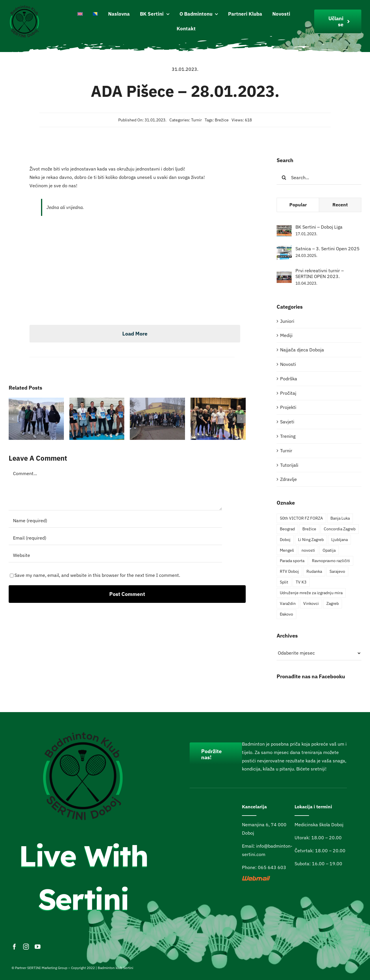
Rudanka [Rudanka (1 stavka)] (314, 571)
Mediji (286, 335)
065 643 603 (272, 867)
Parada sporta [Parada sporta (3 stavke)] (292, 561)
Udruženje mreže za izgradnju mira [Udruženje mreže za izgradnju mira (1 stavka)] (311, 593)
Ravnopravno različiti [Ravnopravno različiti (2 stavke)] (331, 561)
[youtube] (38, 947)
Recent (340, 205)
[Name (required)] (115, 520)
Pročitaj (288, 393)
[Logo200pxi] (25, 7)
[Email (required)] (115, 538)
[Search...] (319, 177)
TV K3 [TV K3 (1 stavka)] (301, 582)
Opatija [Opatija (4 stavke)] (329, 550)
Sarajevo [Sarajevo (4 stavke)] (337, 571)
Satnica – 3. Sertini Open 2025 (328, 249)
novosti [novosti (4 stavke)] (308, 550)
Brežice (222, 120)
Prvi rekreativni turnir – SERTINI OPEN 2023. (320, 273)
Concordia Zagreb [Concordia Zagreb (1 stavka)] (340, 529)
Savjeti (287, 422)
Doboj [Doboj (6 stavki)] (285, 539)
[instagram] (26, 947)
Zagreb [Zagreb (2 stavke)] (333, 603)
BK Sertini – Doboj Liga (319, 227)
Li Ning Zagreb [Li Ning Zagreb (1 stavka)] (311, 539)
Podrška (289, 379)
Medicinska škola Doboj (319, 825)
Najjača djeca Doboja (302, 350)
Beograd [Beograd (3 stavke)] (287, 529)
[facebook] (14, 947)
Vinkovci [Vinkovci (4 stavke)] (311, 603)
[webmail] (256, 878)
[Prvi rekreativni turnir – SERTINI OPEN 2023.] (284, 276)
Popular (298, 205)
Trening (288, 436)
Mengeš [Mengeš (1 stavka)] (287, 550)
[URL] (115, 555)
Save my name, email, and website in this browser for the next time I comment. (97, 575)
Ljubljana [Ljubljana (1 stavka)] (340, 539)
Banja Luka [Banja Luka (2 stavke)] (340, 518)
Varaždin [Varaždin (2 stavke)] (288, 603)
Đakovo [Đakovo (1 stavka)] (286, 614)
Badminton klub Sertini (115, 968)
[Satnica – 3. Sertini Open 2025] (284, 249)
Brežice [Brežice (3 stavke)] (309, 529)
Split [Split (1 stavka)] (284, 582)
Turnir (196, 120)
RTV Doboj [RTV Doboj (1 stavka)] (289, 571)
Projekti (288, 407)
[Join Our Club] (338, 21)
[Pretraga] (284, 177)
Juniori (287, 321)
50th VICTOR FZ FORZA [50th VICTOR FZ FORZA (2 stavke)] (301, 518)
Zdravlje (288, 479)
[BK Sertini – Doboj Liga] (284, 229)
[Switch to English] (80, 14)
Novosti (288, 364)
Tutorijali (289, 465)
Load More (135, 334)
